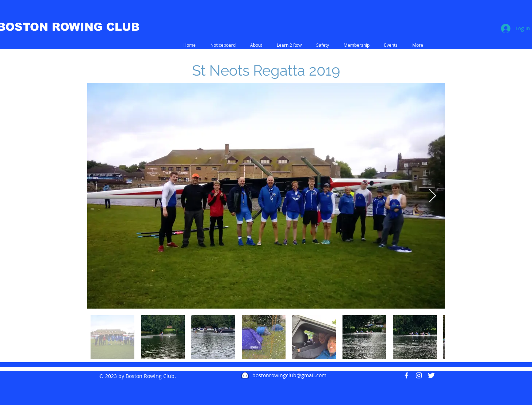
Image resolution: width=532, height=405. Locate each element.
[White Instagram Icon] (419, 375)
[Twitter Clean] (431, 375)
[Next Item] (433, 196)
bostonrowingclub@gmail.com (289, 375)
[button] (256, 45)
